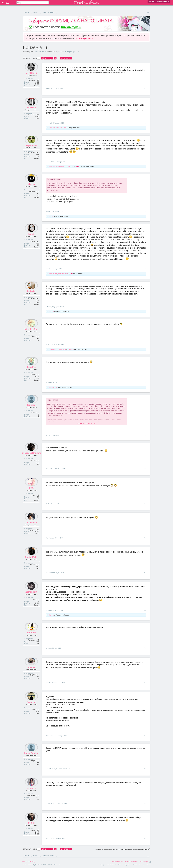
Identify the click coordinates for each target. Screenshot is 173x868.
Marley (31, 189)
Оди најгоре (144, 862)
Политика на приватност (142, 865)
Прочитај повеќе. (84, 38)
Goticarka (52, 128)
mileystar (71, 349)
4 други (78, 167)
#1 (145, 88)
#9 (145, 436)
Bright (31, 828)
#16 (145, 683)
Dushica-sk (31, 528)
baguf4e (31, 372)
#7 (145, 345)
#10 (145, 469)
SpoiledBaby (31, 562)
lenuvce (31, 410)
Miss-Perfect (31, 334)
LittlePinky (60, 167)
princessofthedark (31, 458)
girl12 (31, 493)
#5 (145, 269)
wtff (56, 274)
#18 (145, 769)
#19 (145, 804)
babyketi (31, 113)
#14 (145, 610)
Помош (127, 862)
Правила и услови (125, 865)
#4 (145, 212)
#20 (145, 838)
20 (62, 58)
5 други (70, 274)
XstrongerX (31, 597)
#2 (145, 123)
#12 (145, 538)
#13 (145, 573)
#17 (145, 736)
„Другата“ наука (40, 52)
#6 (145, 307)
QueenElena (62, 128)
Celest (51, 216)
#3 (145, 162)
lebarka (31, 673)
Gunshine (31, 707)
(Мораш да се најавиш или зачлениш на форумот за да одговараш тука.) (123, 849)
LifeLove (31, 793)
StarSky (51, 312)
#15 (145, 648)
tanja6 (31, 239)
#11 (145, 503)
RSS (150, 862)
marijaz (51, 274)
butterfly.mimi (31, 759)
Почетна (134, 862)
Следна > (68, 58)
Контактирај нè (118, 862)
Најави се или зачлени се (159, 1)
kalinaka (31, 297)
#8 (145, 383)
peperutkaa (31, 151)
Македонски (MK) (28, 862)
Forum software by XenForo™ (41, 865)
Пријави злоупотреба (108, 865)
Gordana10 (62, 52)
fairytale (31, 638)
